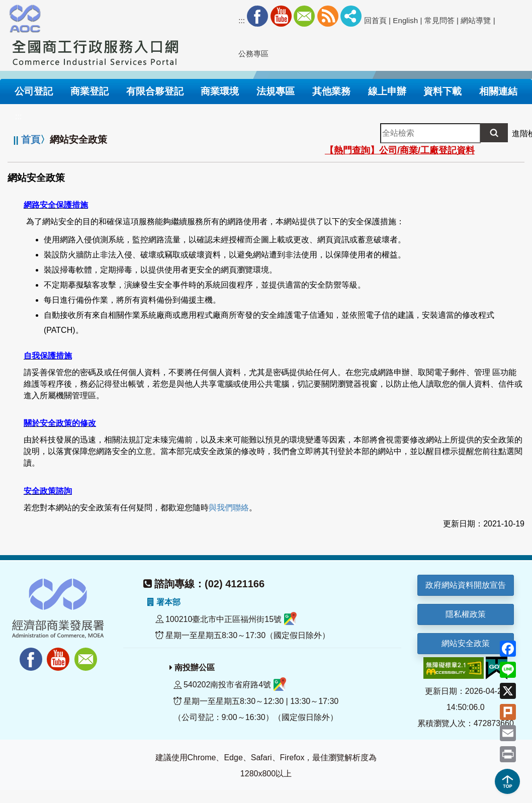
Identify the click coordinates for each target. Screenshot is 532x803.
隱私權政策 (466, 614)
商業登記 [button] (90, 91)
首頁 (31, 140)
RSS (328, 16)
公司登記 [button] (34, 91)
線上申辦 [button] (387, 91)
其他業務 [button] (331, 91)
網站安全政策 (466, 643)
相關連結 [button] (498, 91)
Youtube (281, 16)
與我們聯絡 (229, 508)
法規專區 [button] (276, 91)
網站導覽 (476, 20)
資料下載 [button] (442, 91)
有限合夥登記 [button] (155, 91)
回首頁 (375, 20)
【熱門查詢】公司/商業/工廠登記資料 (400, 150)
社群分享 (351, 16)
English (405, 20)
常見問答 (439, 20)
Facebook (257, 16)
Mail (304, 16)
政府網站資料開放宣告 (466, 585)
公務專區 (253, 54)
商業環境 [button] (220, 91)
